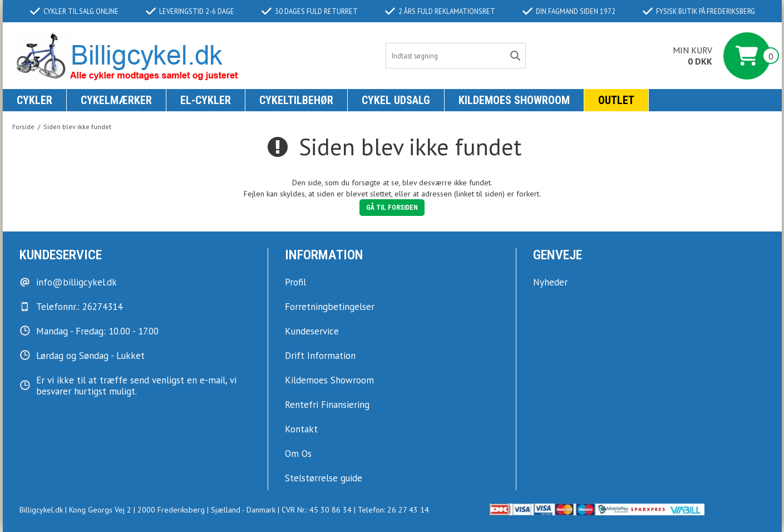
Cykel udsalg (396, 100)
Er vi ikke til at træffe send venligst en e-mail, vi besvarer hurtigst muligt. (136, 386)
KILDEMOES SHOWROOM (514, 100)
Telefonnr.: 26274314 (79, 307)
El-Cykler (206, 100)
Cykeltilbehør (296, 100)
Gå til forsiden (392, 208)
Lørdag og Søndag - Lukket (90, 356)
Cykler (34, 100)
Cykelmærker (116, 100)
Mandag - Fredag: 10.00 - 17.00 (97, 331)
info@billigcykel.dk (77, 282)
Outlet (616, 100)
